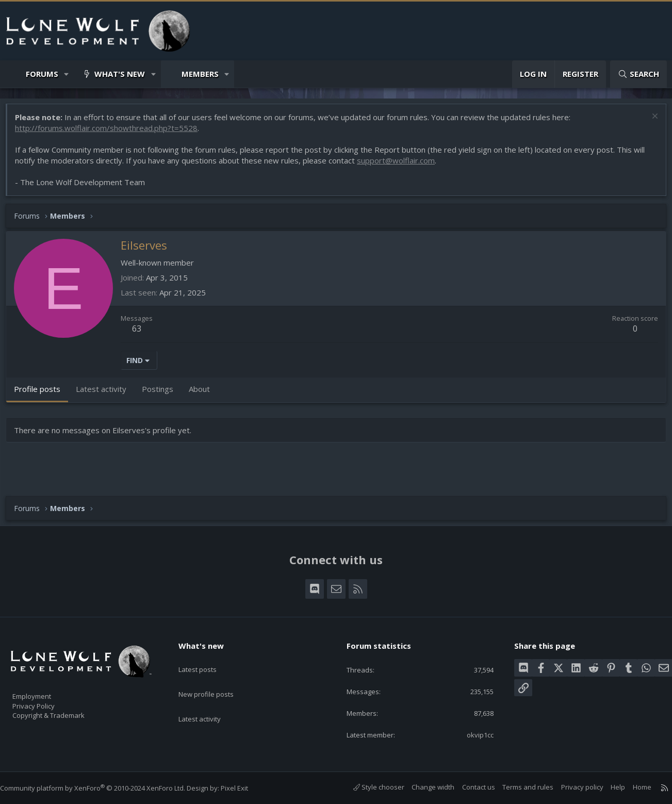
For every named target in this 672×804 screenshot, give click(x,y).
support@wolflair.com (401, 166)
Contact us (468, 787)
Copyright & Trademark (64, 712)
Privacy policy (572, 787)
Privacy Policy (47, 701)
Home (632, 787)
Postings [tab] (163, 394)
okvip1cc (473, 734)
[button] (67, 74)
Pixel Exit (245, 788)
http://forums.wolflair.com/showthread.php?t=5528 (111, 133)
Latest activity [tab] (106, 394)
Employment (45, 690)
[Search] (638, 74)
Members (200, 74)
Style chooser (368, 787)
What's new (120, 74)
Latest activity (209, 698)
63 (142, 334)
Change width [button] (423, 787)
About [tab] (204, 394)
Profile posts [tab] (42, 394)
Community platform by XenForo (103, 788)
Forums (42, 74)
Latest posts (207, 658)
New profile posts (216, 678)
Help (608, 787)
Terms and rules (518, 787)
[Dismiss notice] (649, 122)
